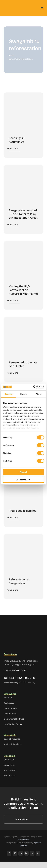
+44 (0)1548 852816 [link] (22, 678)
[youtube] (21, 853)
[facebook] (9, 853)
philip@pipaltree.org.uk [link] (15, 670)
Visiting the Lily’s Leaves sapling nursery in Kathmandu (23, 290)
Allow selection (23, 479)
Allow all (23, 472)
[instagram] (15, 853)
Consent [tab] (8, 394)
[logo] (13, 6)
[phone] (38, 853)
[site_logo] (16, 622)
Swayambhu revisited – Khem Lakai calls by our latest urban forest (23, 214)
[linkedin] (26, 853)
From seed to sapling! (23, 511)
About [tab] (38, 394)
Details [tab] (24, 394)
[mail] (32, 853)
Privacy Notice (23, 840)
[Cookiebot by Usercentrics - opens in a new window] (33, 387)
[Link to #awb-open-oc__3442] (42, 8)
